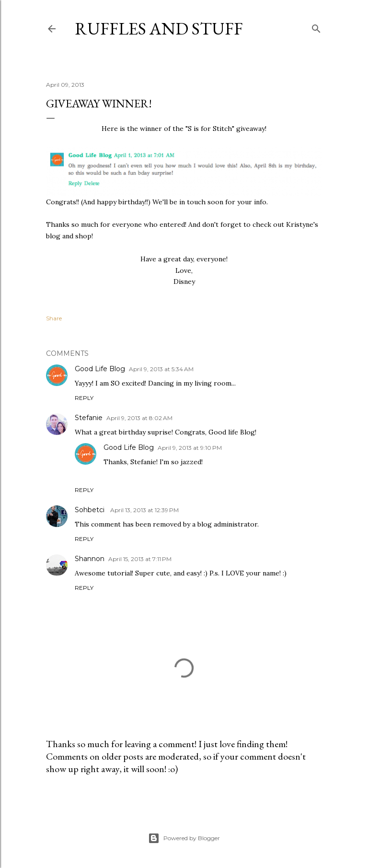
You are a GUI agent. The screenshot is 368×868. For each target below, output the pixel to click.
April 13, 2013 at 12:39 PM (144, 510)
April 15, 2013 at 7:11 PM (140, 559)
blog (53, 236)
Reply (84, 398)
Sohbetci (91, 510)
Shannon (90, 559)
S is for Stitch (210, 129)
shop (83, 236)
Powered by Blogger (184, 838)
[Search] (316, 27)
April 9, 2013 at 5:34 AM (161, 369)
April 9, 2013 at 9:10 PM (190, 448)
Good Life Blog (100, 369)
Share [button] (54, 318)
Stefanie (89, 418)
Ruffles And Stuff (159, 29)
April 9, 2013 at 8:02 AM (139, 418)
